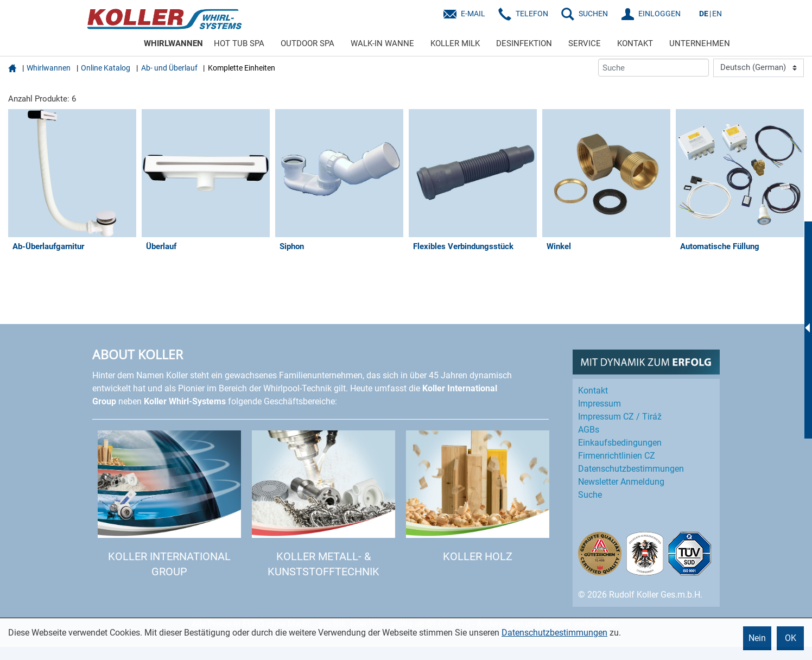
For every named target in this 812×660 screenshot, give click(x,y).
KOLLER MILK (455, 43)
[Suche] (654, 68)
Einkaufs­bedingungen (620, 443)
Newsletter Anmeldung (621, 482)
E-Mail (473, 14)
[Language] (759, 68)
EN (717, 14)
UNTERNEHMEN (700, 43)
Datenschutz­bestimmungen (631, 469)
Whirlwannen (49, 68)
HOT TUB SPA (239, 43)
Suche (590, 495)
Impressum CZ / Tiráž (620, 417)
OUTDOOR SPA (307, 43)
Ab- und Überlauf (169, 68)
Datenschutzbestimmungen (554, 633)
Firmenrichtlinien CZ (617, 456)
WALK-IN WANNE (382, 43)
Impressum (600, 404)
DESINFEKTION (524, 43)
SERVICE (585, 43)
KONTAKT (635, 43)
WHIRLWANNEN (173, 43)
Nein (757, 638)
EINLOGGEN (659, 14)
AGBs (589, 430)
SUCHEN (593, 14)
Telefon (532, 14)
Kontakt (593, 391)
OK (791, 638)
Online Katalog (106, 68)
